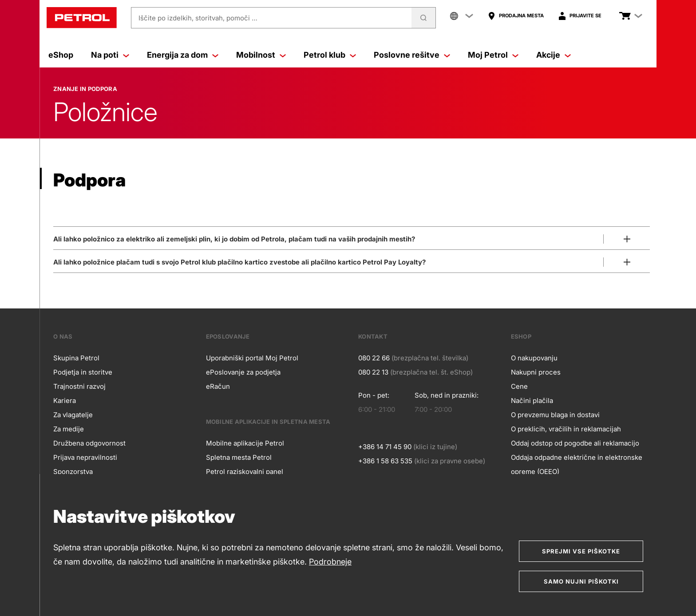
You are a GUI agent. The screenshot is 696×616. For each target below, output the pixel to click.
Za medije (69, 429)
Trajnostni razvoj (79, 386)
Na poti (110, 55)
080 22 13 (373, 372)
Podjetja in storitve (83, 372)
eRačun (218, 386)
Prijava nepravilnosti (85, 457)
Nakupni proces (536, 372)
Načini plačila (532, 401)
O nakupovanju (534, 358)
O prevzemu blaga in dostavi (555, 415)
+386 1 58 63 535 (385, 461)
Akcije (554, 55)
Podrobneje (330, 562)
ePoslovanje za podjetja (243, 372)
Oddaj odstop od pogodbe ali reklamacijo (575, 443)
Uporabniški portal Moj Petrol (252, 358)
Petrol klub (330, 55)
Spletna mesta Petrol (239, 457)
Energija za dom (183, 55)
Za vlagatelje (73, 415)
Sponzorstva (73, 472)
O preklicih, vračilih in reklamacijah (566, 429)
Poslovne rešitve (412, 55)
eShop (61, 55)
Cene (519, 386)
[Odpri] (352, 237)
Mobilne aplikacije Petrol (245, 443)
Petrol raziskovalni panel (245, 472)
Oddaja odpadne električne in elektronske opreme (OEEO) (577, 464)
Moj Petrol (493, 55)
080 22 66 (374, 358)
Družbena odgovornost (89, 443)
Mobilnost (261, 55)
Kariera (65, 401)
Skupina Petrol (76, 358)
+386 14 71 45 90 (385, 447)
